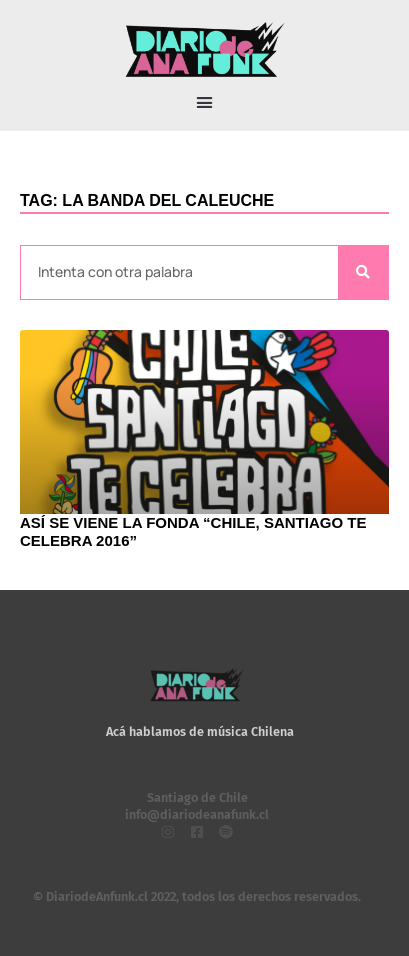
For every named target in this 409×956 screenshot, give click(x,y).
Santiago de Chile (197, 797)
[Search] (363, 272)
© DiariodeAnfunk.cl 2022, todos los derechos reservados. (197, 896)
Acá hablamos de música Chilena (200, 731)
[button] (205, 103)
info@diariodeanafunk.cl (197, 814)
